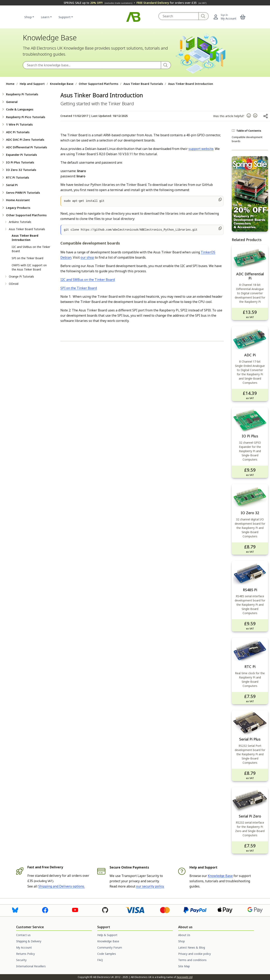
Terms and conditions (192, 960)
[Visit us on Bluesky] (15, 910)
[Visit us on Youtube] (75, 910)
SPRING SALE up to (98, 3)
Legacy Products (18, 208)
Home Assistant (18, 200)
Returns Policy (25, 954)
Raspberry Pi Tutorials (22, 94)
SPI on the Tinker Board (27, 258)
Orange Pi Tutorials (21, 276)
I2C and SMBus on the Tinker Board (88, 280)
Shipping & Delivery (29, 941)
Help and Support (32, 84)
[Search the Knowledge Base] (92, 65)
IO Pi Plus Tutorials (20, 162)
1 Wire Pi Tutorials (19, 124)
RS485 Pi (250, 590)
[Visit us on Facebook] (45, 910)
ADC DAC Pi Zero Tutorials (25, 139)
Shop (28, 17)
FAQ (100, 960)
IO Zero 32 (250, 513)
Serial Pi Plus (250, 739)
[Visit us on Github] (105, 910)
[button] (243, 17)
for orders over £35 (171, 3)
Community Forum (110, 947)
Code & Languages (20, 109)
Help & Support (107, 935)
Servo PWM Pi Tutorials (23, 192)
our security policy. (150, 886)
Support (65, 17)
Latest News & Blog (192, 947)
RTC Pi (250, 667)
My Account (24, 947)
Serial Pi (12, 185)
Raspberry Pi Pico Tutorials (26, 117)
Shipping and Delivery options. (62, 886)
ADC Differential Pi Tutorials (27, 147)
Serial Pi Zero (250, 816)
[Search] (204, 16)
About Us (184, 935)
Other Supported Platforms (98, 84)
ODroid (14, 284)
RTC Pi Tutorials (18, 177)
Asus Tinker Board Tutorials (143, 84)
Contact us (23, 935)
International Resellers (31, 966)
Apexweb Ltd (185, 977)
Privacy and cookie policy (194, 954)
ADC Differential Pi (250, 276)
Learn (45, 17)
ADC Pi (250, 355)
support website (201, 149)
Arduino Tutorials (20, 222)
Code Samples (107, 954)
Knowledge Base (62, 84)
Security (21, 960)
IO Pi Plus (250, 436)
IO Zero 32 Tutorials (21, 170)
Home (10, 84)
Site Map (184, 966)
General (12, 102)
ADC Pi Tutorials (18, 132)
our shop (87, 257)
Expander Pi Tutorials (22, 155)
